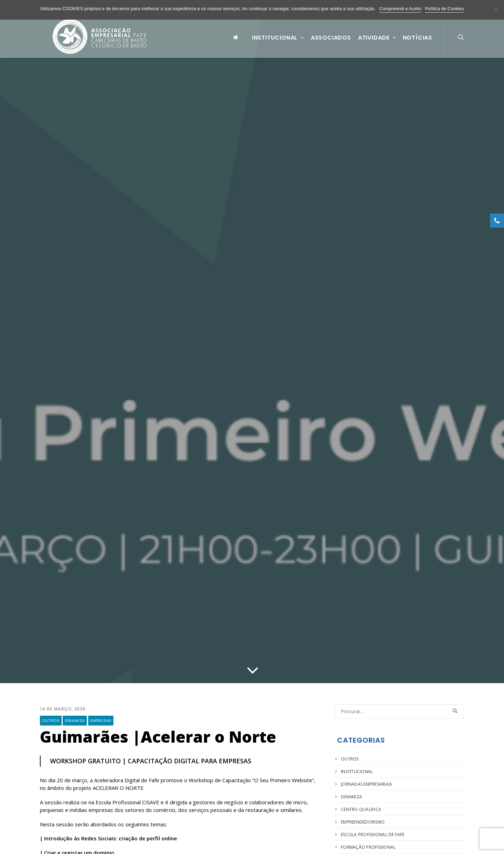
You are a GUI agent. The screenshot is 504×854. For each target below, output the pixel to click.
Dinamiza (75, 721)
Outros (51, 721)
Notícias (418, 43)
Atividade (377, 43)
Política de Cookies (444, 9)
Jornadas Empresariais (366, 784)
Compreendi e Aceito (400, 9)
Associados (331, 43)
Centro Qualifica (361, 809)
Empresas (101, 721)
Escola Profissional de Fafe (373, 835)
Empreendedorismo (363, 822)
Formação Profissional (368, 847)
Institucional (278, 43)
